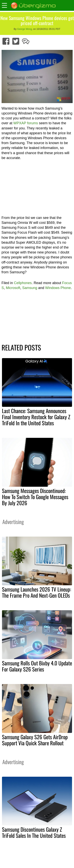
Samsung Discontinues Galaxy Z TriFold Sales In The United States (34, 832)
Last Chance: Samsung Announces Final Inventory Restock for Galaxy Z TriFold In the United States (36, 417)
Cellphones (23, 283)
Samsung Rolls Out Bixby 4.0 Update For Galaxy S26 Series (37, 666)
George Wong (25, 29)
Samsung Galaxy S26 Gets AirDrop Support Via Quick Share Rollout (35, 740)
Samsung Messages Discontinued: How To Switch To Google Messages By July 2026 (35, 497)
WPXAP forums (26, 123)
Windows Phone (58, 288)
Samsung (30, 288)
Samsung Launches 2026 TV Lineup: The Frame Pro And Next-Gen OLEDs (37, 592)
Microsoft (13, 288)
